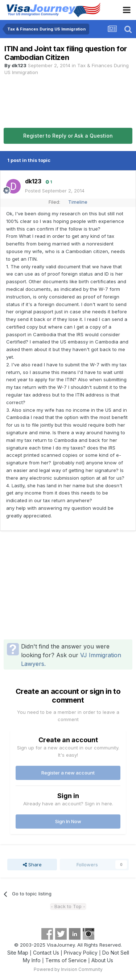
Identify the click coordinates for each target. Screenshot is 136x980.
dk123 (19, 65)
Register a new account (68, 773)
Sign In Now (68, 821)
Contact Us (46, 953)
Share (32, 865)
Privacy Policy (81, 953)
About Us (102, 960)
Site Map (18, 953)
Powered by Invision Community (68, 969)
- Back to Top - (68, 906)
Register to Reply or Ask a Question (68, 136)
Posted (55, 191)
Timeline (78, 202)
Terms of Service (66, 960)
